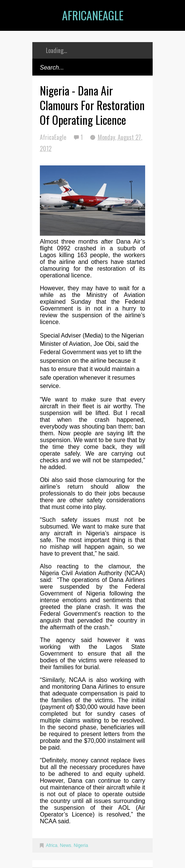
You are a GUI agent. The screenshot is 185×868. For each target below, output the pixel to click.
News (65, 845)
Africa (52, 845)
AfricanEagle (93, 15)
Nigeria (81, 845)
